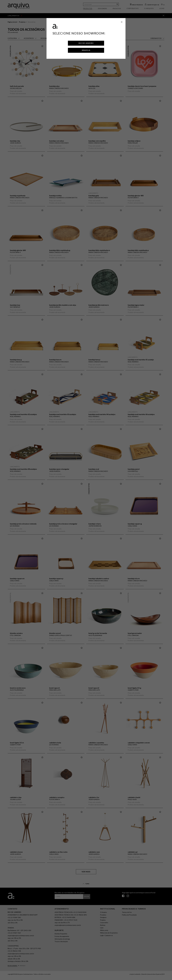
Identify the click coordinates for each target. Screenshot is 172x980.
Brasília (86, 50)
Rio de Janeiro (86, 43)
